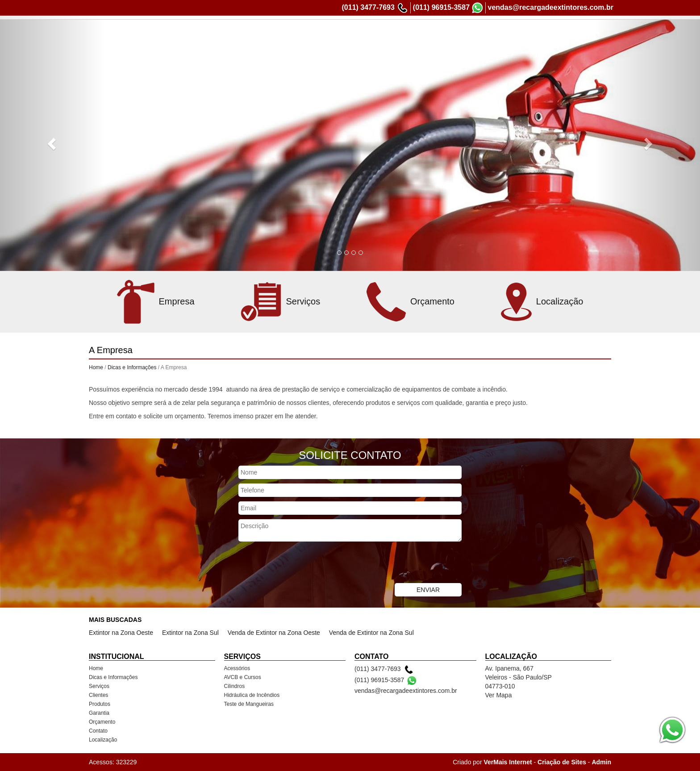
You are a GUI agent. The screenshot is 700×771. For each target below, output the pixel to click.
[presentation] (306, 563)
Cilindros (235, 686)
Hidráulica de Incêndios (252, 695)
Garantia (481, 35)
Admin (601, 762)
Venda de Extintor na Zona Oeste (274, 633)
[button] (52, 143)
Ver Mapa (499, 695)
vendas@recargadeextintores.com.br (551, 7)
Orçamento (519, 35)
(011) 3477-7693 (368, 7)
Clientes (413, 35)
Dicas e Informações (329, 35)
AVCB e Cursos (243, 677)
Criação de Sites (562, 762)
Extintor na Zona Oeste (121, 633)
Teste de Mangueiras (249, 704)
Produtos (447, 35)
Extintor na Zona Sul (190, 633)
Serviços (380, 35)
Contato (555, 35)
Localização (593, 35)
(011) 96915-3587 (441, 7)
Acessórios (237, 668)
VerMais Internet (508, 762)
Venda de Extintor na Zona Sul (371, 633)
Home (282, 35)
